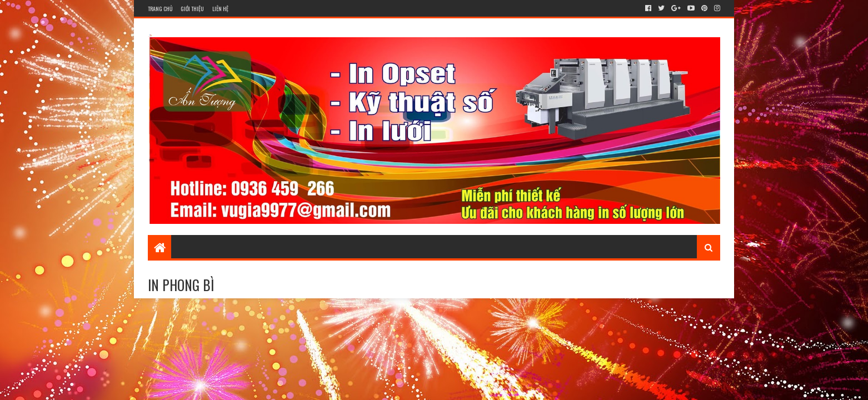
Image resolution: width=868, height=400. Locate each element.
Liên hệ (220, 9)
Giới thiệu (192, 9)
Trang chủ (160, 9)
